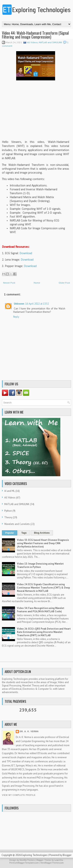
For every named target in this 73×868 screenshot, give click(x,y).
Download (26, 253)
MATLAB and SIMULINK (50, 42)
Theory (8, 517)
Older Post (64, 283)
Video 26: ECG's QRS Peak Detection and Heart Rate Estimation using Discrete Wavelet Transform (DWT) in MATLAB (44, 632)
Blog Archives (42, 533)
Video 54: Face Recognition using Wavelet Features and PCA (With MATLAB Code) (41, 610)
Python (8, 511)
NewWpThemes (27, 860)
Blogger (67, 855)
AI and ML (10, 491)
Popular (10, 533)
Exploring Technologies (34, 855)
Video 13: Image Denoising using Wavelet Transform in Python (40, 565)
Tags (24, 533)
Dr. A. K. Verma (29, 731)
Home (37, 283)
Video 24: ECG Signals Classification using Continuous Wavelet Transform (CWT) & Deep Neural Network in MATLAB (43, 588)
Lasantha (59, 860)
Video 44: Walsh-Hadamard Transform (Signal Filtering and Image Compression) (35, 35)
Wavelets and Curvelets (17, 524)
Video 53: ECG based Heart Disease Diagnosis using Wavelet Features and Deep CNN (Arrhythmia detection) (43, 543)
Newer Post (9, 283)
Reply (16, 317)
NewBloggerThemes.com (52, 863)
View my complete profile (19, 795)
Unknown (19, 304)
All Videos (32, 42)
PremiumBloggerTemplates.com (24, 863)
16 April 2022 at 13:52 (37, 304)
